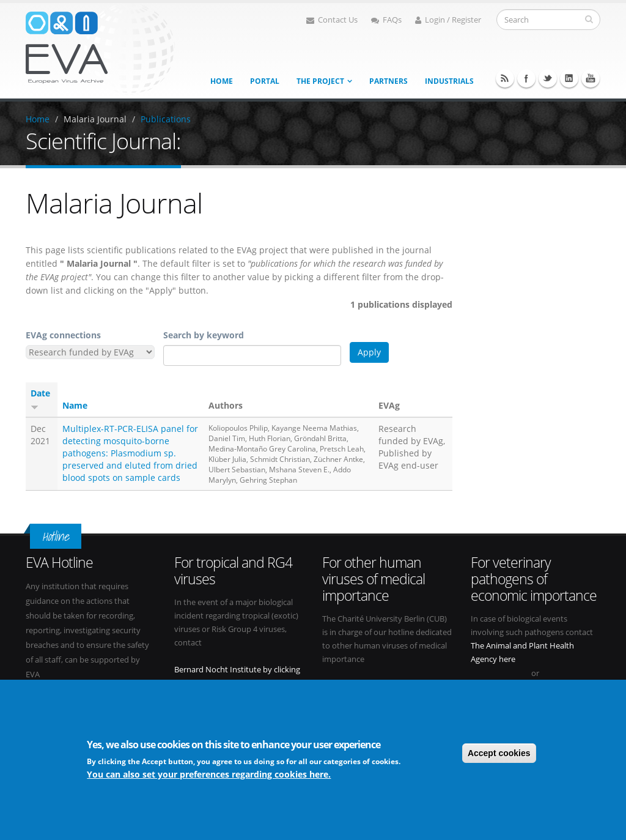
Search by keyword (204, 335)
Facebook (526, 78)
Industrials (449, 81)
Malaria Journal (95, 119)
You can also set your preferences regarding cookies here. (209, 774)
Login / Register (448, 20)
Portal (265, 81)
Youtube (591, 78)
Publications (166, 119)
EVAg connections (63, 335)
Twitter (548, 78)
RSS (505, 78)
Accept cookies (499, 753)
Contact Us (332, 20)
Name (75, 405)
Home (222, 81)
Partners (388, 81)
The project (320, 81)
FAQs (386, 20)
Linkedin (569, 78)
